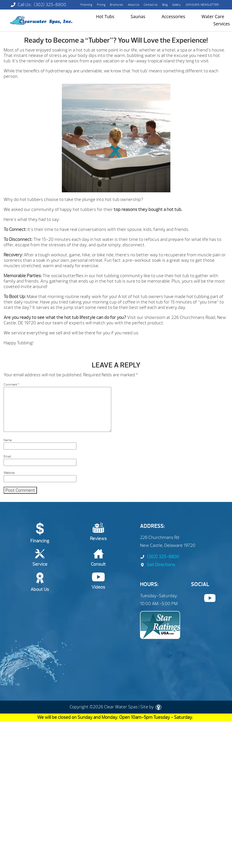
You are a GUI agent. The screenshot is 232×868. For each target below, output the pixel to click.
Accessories (173, 16)
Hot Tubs (105, 16)
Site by (151, 707)
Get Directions (158, 565)
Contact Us (151, 5)
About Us (133, 5)
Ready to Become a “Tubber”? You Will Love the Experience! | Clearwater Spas (41, 20)
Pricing (101, 5)
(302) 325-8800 (50, 5)
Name (8, 440)
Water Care (213, 16)
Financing (86, 5)
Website (9, 473)
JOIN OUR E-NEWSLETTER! (202, 5)
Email (7, 456)
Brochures (116, 5)
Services (222, 24)
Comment (11, 385)
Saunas (138, 16)
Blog (165, 5)
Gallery (176, 5)
